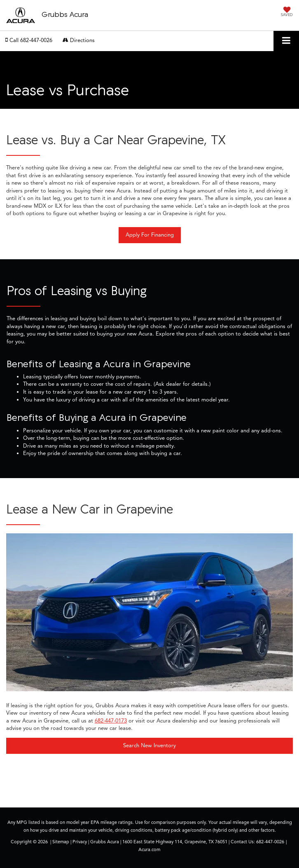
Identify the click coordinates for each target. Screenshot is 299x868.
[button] (29, 41)
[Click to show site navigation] (286, 41)
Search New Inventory (149, 746)
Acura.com (149, 849)
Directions (79, 40)
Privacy (80, 842)
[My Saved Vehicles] (287, 12)
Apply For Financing (150, 235)
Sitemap (61, 842)
